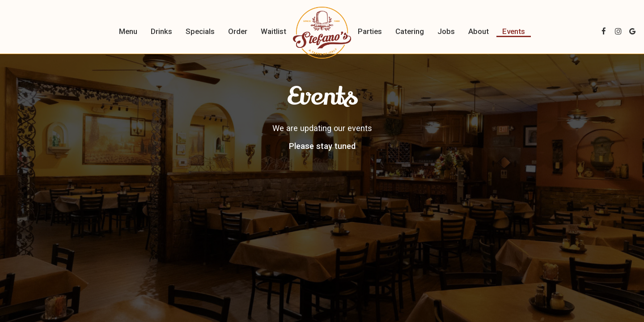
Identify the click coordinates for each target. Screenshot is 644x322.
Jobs (446, 31)
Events (514, 31)
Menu (128, 31)
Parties (370, 31)
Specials (200, 31)
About (479, 31)
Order (238, 31)
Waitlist (273, 31)
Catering (410, 31)
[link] (322, 33)
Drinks (161, 31)
